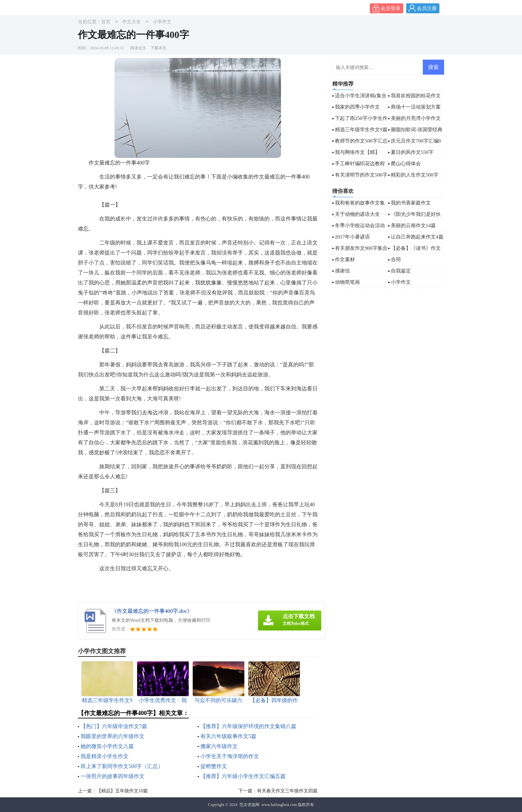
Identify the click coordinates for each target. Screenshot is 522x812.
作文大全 (131, 22)
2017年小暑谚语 (352, 237)
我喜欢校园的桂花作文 (416, 96)
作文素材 (345, 259)
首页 (106, 22)
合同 (396, 259)
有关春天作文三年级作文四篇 (287, 791)
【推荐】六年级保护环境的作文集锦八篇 (248, 726)
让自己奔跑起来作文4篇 (417, 237)
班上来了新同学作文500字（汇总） (122, 766)
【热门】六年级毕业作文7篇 (114, 726)
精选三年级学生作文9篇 (361, 130)
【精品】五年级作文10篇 (122, 791)
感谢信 (342, 271)
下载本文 (158, 48)
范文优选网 (249, 805)
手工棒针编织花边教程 (360, 164)
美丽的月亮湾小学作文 (416, 118)
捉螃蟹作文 (214, 766)
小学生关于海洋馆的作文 (230, 756)
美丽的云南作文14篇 (413, 225)
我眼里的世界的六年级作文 (113, 736)
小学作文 (162, 22)
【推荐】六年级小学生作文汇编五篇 (243, 776)
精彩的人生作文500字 (415, 175)
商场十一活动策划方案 (416, 107)
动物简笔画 (347, 282)
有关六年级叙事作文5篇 (228, 736)
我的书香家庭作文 (411, 203)
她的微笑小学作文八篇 (107, 746)
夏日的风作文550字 (412, 152)
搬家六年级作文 (219, 746)
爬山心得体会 (406, 164)
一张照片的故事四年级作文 (113, 776)
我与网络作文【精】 (357, 152)
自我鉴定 (401, 271)
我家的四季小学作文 (357, 107)
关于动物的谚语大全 (357, 214)
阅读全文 (138, 48)
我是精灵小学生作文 (105, 756)
